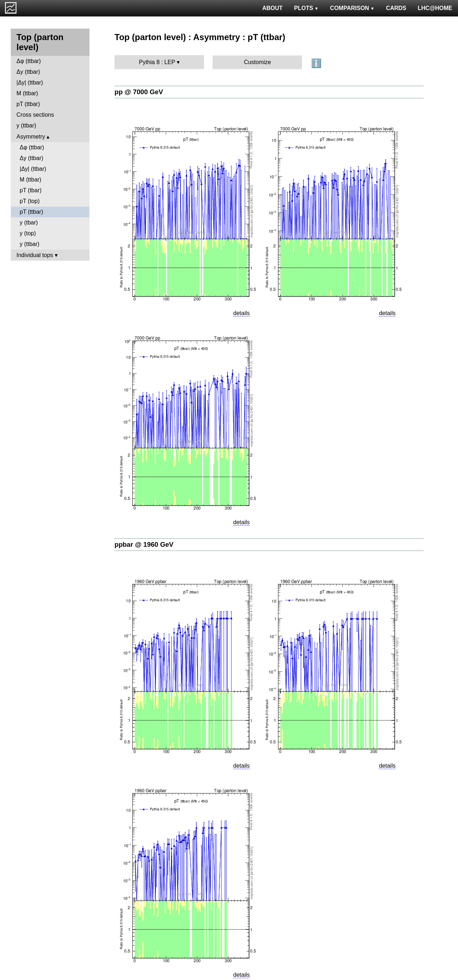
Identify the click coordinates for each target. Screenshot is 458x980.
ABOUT (272, 8)
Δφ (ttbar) (29, 61)
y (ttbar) (26, 125)
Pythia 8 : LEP (157, 62)
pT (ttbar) (28, 104)
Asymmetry (31, 137)
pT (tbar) (31, 190)
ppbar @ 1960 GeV (144, 544)
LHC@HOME (435, 8)
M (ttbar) (27, 93)
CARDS (396, 8)
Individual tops (35, 255)
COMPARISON (352, 8)
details (242, 313)
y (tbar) (29, 223)
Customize (258, 62)
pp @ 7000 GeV (139, 92)
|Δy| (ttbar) (30, 83)
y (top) (28, 233)
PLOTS (306, 8)
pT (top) (30, 201)
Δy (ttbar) (28, 72)
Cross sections (35, 115)
